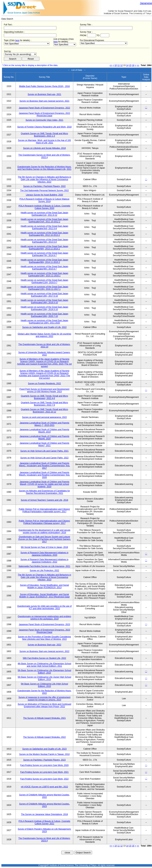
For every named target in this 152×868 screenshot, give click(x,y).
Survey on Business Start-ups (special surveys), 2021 (44, 101)
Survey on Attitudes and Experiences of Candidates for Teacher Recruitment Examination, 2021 (44, 492)
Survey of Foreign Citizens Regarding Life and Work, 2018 (44, 127)
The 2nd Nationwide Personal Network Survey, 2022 (44, 190)
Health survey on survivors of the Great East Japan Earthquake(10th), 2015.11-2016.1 (44, 274)
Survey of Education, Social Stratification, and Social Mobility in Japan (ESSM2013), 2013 (44, 586)
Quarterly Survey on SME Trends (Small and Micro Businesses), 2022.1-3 (44, 135)
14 (127, 65)
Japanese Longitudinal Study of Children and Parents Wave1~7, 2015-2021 (44, 424)
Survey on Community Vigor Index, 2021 (44, 120)
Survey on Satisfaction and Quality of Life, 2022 (44, 327)
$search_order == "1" (20, 54)
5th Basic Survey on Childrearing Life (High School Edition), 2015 (44, 685)
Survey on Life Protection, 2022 (44, 570)
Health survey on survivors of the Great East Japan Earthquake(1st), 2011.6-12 (44, 214)
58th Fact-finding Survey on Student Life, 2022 (44, 658)
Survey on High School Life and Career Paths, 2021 (44, 451)
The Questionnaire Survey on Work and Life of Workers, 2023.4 (44, 840)
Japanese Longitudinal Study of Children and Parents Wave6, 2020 (44, 437)
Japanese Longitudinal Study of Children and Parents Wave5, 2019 (44, 431)
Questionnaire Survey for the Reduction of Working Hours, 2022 (44, 692)
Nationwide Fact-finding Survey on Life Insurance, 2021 (44, 566)
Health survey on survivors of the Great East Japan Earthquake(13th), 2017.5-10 (44, 295)
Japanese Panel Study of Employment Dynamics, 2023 (44, 624)
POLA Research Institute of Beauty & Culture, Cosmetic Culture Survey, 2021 (44, 822)
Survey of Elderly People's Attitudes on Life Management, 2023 (44, 830)
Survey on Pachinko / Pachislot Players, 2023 (44, 760)
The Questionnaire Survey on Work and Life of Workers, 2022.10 (44, 346)
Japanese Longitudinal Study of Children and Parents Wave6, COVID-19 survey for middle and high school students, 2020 (44, 484)
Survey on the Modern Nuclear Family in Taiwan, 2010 (44, 754)
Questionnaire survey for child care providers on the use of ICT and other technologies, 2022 (44, 607)
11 (118, 65)
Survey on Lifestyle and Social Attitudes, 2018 (44, 148)
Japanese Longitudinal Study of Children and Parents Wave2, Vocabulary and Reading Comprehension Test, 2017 (44, 466)
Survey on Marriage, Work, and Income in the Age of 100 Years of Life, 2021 (44, 142)
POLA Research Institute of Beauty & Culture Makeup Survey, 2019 (44, 200)
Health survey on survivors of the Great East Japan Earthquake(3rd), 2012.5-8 (44, 227)
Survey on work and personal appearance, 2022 (44, 417)
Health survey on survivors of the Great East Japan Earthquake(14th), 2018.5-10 (44, 301)
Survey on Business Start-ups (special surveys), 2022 (44, 651)
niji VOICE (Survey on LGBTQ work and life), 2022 (44, 787)
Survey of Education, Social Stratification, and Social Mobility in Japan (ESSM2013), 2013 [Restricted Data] (44, 596)
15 (130, 65)
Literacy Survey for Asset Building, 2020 (44, 195)
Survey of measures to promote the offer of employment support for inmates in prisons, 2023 (44, 699)
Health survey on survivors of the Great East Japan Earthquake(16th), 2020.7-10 (44, 315)
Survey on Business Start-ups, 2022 (44, 645)
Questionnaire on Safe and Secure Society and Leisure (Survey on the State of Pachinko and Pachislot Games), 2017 (44, 539)
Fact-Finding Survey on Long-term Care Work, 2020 (44, 765)
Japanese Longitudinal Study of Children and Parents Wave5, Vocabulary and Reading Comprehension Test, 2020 (44, 475)
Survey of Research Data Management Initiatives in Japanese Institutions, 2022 (44, 561)
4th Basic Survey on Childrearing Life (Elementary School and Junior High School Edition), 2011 (44, 665)
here (17, 40)
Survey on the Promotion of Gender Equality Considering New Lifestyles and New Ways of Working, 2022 (44, 638)
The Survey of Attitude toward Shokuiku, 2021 (44, 718)
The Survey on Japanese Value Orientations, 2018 (44, 814)
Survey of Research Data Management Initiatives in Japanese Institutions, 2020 (44, 554)
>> (138, 65)
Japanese (146, 3)
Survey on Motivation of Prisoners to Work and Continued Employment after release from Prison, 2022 (44, 705)
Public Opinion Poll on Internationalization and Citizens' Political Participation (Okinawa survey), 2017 (44, 522)
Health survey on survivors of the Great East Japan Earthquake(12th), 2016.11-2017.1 (44, 288)
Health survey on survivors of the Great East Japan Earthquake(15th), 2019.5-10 (44, 308)
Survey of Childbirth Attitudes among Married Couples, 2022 (44, 796)
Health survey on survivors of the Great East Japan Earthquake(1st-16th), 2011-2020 (44, 322)
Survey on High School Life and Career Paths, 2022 (44, 458)
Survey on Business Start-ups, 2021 (44, 94)
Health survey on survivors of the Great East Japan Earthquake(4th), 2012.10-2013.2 (44, 234)
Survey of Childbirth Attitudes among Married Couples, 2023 (44, 805)
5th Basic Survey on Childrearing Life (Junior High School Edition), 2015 (44, 678)
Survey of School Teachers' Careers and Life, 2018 (44, 500)
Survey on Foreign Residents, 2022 (44, 384)
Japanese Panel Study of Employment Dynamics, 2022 (44, 108)
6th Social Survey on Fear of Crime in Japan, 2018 (44, 547)
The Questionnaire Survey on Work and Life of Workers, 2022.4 (44, 156)
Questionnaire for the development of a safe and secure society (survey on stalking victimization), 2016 (44, 531)
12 (121, 65)
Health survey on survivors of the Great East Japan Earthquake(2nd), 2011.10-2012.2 (44, 220)
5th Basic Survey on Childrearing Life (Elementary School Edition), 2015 (44, 672)
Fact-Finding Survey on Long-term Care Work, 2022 (44, 779)
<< (111, 65)
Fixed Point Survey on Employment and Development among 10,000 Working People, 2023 (44, 390)
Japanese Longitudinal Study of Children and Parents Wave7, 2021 (44, 444)
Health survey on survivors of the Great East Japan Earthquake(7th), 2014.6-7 (44, 254)
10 (116, 65)
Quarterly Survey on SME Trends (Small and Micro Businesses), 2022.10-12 (44, 411)
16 (133, 65)
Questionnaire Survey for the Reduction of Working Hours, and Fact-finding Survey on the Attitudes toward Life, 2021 (44, 168)
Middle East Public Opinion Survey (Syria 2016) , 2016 (44, 86)
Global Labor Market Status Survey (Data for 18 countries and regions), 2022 (44, 335)
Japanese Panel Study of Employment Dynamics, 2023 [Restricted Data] (44, 631)
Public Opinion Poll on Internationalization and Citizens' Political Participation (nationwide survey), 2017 (44, 510)
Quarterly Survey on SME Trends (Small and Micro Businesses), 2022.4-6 (44, 397)
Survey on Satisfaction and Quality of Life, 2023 (44, 749)
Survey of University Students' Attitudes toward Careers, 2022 (44, 354)
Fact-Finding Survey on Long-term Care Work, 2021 (44, 772)
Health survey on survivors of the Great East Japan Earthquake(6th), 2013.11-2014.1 (44, 248)
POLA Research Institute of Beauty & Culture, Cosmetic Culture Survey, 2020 (44, 207)
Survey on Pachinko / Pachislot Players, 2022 (44, 186)
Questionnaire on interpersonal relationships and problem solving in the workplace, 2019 (44, 618)
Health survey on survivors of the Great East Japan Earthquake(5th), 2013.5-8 (44, 241)
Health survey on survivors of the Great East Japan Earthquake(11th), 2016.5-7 (44, 281)
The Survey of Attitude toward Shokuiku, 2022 (44, 737)
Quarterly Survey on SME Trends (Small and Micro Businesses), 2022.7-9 (44, 404)
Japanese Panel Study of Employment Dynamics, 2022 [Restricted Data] (44, 114)
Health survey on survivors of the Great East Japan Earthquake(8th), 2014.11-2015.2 (44, 261)
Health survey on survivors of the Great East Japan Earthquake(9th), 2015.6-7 (44, 268)
